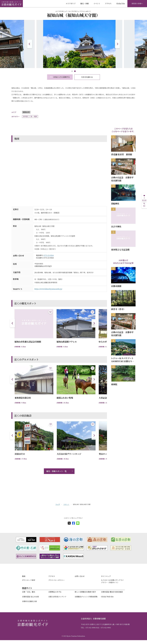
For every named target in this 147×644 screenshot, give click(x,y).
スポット (66, 504)
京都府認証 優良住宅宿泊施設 (112, 592)
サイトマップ (106, 576)
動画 (24, 576)
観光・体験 (85, 4)
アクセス (108, 4)
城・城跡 (34, 116)
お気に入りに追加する (60, 77)
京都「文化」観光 (29, 592)
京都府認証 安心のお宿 (30, 597)
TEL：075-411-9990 (88, 628)
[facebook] (73, 523)
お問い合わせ (80, 576)
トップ (58, 504)
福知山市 (26, 112)
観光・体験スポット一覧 (56, 471)
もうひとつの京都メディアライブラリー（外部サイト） (112, 581)
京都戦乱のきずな (55, 592)
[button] (117, 44)
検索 (144, 205)
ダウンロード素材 (29, 580)
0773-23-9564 (49, 255)
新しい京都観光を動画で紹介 (85, 592)
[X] (69, 523)
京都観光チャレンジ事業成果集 (86, 597)
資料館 (25, 116)
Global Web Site (107, 597)
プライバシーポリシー (57, 580)
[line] (78, 523)
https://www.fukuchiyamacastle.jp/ (48, 289)
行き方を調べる (87, 77)
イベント (97, 4)
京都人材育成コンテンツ (57, 597)
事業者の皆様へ (137, 4)
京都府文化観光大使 (29, 601)
